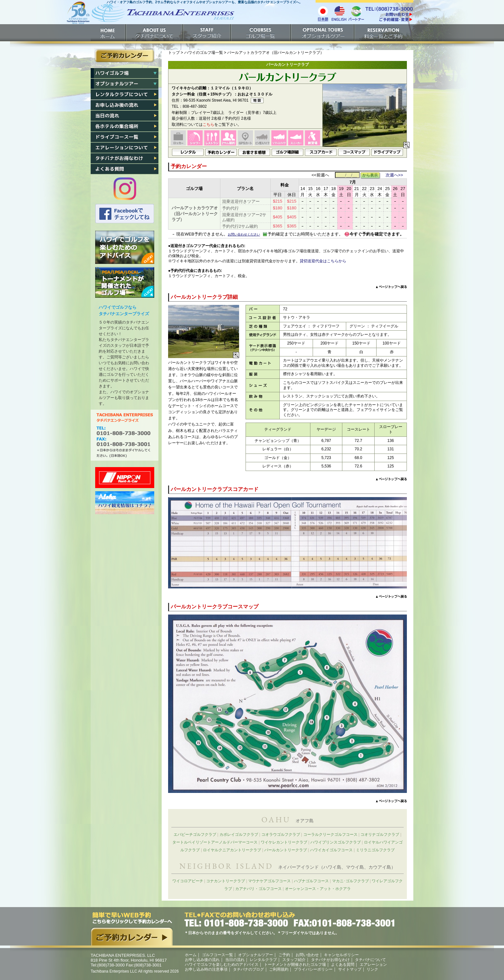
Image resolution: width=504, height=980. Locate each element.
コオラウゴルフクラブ (281, 835)
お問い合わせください (244, 234)
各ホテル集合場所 (125, 126)
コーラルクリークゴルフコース (330, 835)
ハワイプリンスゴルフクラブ (336, 842)
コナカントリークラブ (226, 881)
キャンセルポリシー (341, 955)
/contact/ (389, 14)
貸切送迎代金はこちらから (323, 261)
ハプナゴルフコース (311, 881)
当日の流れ (125, 116)
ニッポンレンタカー (125, 478)
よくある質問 (125, 169)
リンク (372, 969)
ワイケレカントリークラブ (284, 842)
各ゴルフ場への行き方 (125, 137)
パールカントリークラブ (286, 850)
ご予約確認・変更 (389, 20)
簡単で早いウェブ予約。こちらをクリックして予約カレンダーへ (132, 929)
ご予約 (384, 33)
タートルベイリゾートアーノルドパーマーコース (215, 842)
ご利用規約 (279, 969)
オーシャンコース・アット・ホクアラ (318, 889)
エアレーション (125, 148)
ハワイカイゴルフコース (331, 850)
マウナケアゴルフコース (269, 881)
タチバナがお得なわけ (125, 158)
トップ (174, 53)
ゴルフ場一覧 (261, 33)
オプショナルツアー (323, 33)
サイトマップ (350, 969)
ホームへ (150, 15)
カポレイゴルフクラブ (239, 835)
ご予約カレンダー (125, 56)
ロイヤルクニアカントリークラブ (232, 850)
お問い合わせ (307, 955)
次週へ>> (394, 175)
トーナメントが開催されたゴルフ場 (125, 282)
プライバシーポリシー (313, 969)
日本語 (323, 13)
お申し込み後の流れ (125, 105)
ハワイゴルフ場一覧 (125, 73)
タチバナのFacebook (125, 214)
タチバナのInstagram (125, 189)
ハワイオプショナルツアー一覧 (125, 84)
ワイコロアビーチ (188, 881)
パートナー (356, 13)
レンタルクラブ (263, 960)
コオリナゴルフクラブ (380, 835)
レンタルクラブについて (125, 95)
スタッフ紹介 (207, 33)
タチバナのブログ (248, 969)
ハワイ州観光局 (125, 503)
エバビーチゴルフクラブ (195, 835)
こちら (208, 125)
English (339, 13)
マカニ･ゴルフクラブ (350, 881)
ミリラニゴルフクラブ (375, 850)
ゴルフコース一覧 (217, 955)
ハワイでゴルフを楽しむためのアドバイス (125, 247)
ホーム (108, 33)
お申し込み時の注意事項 (206, 969)
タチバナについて (155, 33)
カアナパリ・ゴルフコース (258, 889)
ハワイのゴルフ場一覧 (204, 53)
